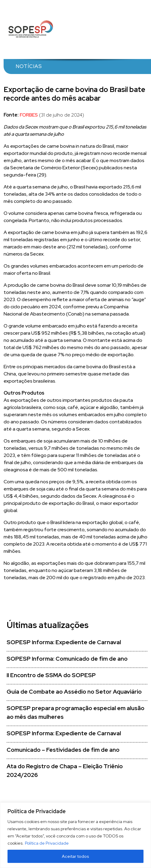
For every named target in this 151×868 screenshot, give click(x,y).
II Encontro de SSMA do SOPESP (51, 675)
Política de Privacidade (47, 843)
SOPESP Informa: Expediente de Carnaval (64, 642)
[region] (75, 835)
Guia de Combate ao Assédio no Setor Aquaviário (74, 692)
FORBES (29, 115)
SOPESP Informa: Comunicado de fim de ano (67, 659)
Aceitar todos (75, 856)
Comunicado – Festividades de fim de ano (63, 750)
